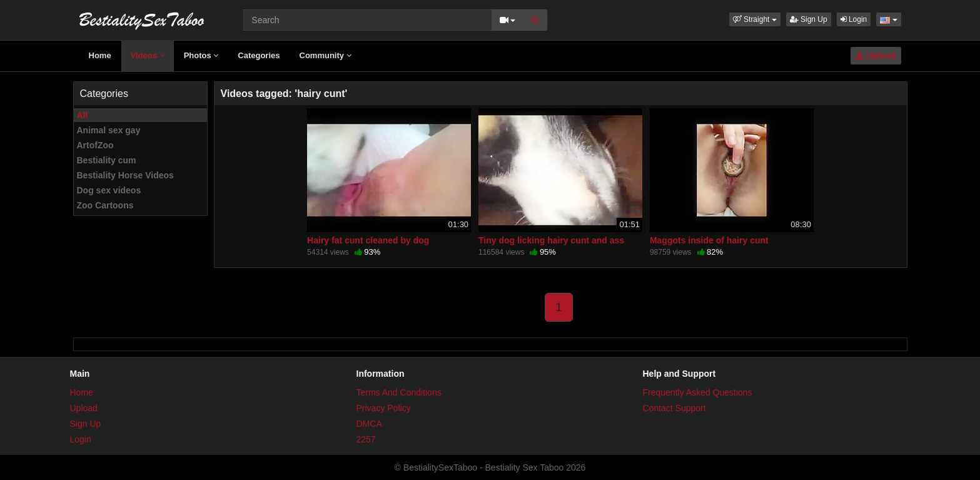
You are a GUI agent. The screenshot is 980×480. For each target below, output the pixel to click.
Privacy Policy (384, 408)
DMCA (369, 424)
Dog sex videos (109, 190)
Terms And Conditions (399, 392)
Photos (201, 55)
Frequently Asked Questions (698, 392)
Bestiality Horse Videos (125, 175)
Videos (148, 55)
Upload (876, 56)
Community (326, 55)
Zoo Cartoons (105, 205)
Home (100, 55)
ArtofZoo (95, 145)
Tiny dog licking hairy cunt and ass (551, 240)
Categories (259, 55)
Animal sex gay (109, 130)
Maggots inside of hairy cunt (709, 240)
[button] (755, 19)
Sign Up (809, 19)
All (83, 115)
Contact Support (674, 408)
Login (854, 19)
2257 (366, 439)
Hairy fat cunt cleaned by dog (368, 240)
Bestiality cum (107, 160)
